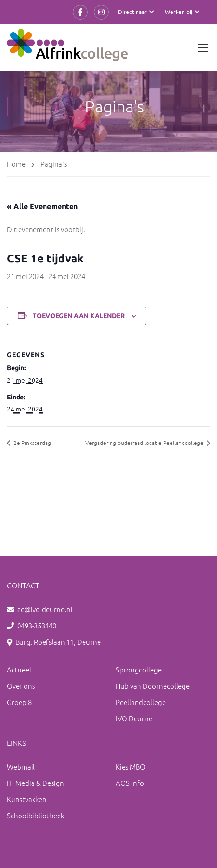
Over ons (21, 686)
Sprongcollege (139, 669)
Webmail (21, 767)
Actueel (19, 669)
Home (16, 164)
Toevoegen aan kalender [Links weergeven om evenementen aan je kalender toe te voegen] (79, 316)
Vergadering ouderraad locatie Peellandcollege (145, 443)
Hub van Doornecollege (153, 686)
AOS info (130, 783)
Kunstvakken (27, 799)
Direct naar (132, 12)
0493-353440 (37, 625)
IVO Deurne (134, 718)
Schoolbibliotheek (36, 815)
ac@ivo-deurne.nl (45, 609)
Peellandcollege (141, 702)
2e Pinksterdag (32, 443)
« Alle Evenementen (42, 206)
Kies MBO (131, 767)
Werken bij (179, 12)
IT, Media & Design (36, 783)
